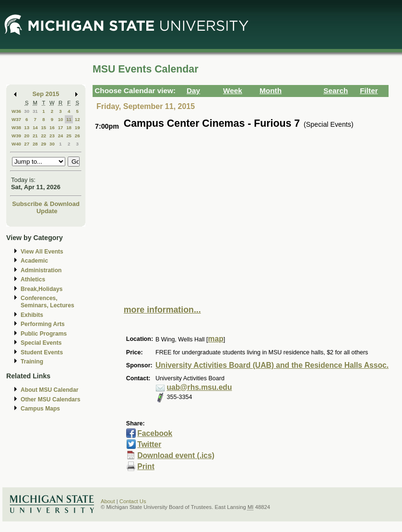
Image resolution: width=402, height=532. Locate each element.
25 (69, 136)
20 (27, 136)
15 (43, 127)
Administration (41, 270)
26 (77, 136)
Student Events (42, 352)
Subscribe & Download (46, 204)
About (108, 501)
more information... (162, 310)
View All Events (42, 252)
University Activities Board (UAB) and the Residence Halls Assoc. (272, 365)
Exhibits (32, 315)
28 (35, 144)
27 (27, 144)
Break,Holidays (42, 289)
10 (61, 119)
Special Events (41, 343)
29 (43, 144)
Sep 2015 (46, 94)
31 (35, 111)
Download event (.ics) (176, 455)
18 (69, 127)
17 (61, 127)
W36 (16, 111)
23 (52, 136)
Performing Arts (43, 324)
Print (146, 466)
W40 (16, 144)
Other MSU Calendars (51, 399)
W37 (16, 119)
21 (35, 136)
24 (61, 136)
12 (77, 119)
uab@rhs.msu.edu (200, 387)
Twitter (149, 444)
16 (52, 127)
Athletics (33, 279)
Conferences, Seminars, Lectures (47, 302)
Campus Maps (40, 409)
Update (47, 211)
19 (77, 127)
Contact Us (133, 501)
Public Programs (44, 334)
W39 (16, 136)
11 (69, 119)
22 (43, 136)
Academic (34, 261)
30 (27, 111)
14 (35, 127)
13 (27, 127)
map (216, 339)
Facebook (155, 433)
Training (32, 362)
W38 (16, 127)
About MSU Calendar (49, 390)
